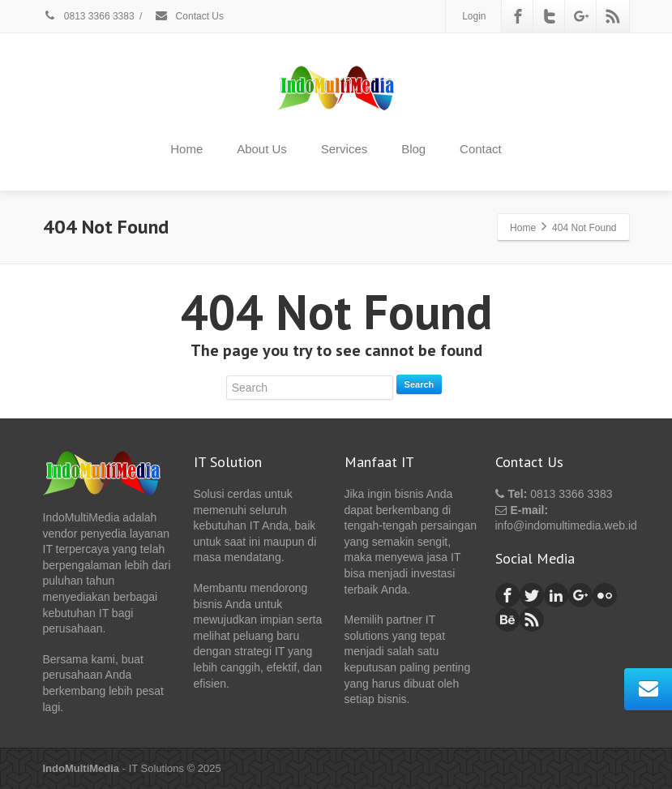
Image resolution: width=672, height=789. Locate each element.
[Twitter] (550, 16)
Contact (481, 149)
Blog (413, 149)
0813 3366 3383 (89, 16)
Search (419, 384)
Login (474, 16)
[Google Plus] (581, 16)
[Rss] (613, 16)
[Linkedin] (556, 595)
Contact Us (189, 16)
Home (186, 149)
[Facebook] (518, 16)
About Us (262, 149)
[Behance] (507, 620)
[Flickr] (605, 595)
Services (345, 149)
